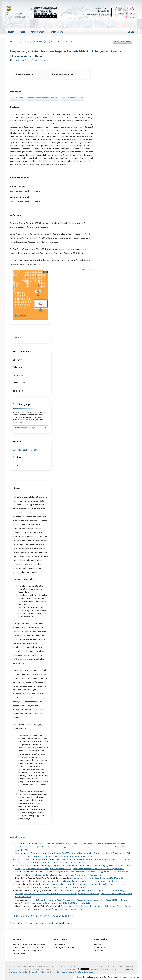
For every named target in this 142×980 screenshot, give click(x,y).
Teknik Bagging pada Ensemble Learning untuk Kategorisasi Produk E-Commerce (93, 860)
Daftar (121, 14)
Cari (131, 32)
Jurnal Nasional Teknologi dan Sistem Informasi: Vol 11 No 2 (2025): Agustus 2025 (87, 869)
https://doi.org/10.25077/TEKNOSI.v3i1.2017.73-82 (32, 60)
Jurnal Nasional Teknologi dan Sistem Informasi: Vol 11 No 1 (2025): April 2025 (83, 881)
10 (31, 916)
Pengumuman (37, 32)
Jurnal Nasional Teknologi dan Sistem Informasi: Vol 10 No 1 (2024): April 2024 (51, 863)
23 (66, 916)
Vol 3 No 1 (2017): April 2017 (47, 42)
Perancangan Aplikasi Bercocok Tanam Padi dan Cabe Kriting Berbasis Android (96, 906)
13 (39, 916)
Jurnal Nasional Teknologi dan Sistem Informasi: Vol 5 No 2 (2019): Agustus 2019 (68, 875)
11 (33, 916)
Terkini (11, 32)
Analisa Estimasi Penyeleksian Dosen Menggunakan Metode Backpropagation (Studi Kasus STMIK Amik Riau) (79, 900)
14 (41, 916)
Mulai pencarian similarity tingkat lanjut (41, 923)
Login (133, 14)
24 (69, 916)
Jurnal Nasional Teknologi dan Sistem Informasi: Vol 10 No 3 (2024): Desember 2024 (71, 849)
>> (73, 916)
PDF (19, 338)
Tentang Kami (57, 32)
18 (52, 916)
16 (46, 916)
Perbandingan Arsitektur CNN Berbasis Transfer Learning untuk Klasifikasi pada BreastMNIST (86, 884)
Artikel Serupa (17, 837)
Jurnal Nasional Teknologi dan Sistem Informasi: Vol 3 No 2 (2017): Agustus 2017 (53, 909)
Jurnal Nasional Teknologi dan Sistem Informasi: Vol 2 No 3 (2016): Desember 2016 (53, 903)
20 (57, 916)
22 (63, 916)
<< (11, 916)
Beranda (14, 42)
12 (36, 916)
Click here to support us (128, 977)
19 (54, 916)
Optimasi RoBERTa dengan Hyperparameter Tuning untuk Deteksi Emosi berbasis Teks (92, 853)
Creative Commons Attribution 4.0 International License (72, 972)
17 (49, 916)
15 (44, 916)
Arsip (22, 32)
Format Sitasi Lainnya (25, 428)
